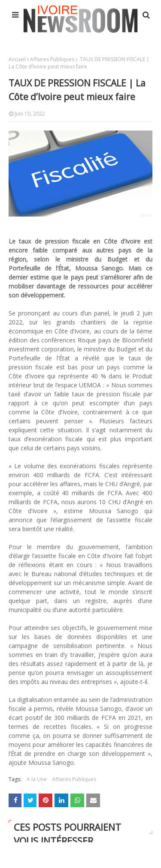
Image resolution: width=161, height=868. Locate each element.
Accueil (17, 59)
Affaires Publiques (52, 59)
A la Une (37, 779)
